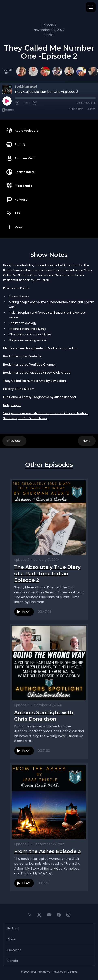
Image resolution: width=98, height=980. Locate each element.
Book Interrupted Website (22, 356)
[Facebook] (59, 915)
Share (91, 109)
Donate (13, 961)
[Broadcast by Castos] (8, 110)
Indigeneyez (12, 405)
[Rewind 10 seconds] (17, 103)
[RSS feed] (30, 915)
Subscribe (76, 109)
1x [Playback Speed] (26, 103)
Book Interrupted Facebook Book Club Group (37, 373)
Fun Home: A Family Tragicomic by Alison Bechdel (40, 397)
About (12, 939)
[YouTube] (49, 915)
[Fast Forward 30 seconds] (35, 103)
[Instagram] (68, 915)
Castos (72, 972)
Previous (14, 441)
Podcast (13, 928)
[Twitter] (39, 915)
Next (87, 441)
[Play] (7, 101)
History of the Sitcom (19, 389)
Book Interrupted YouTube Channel (29, 365)
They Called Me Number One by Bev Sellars (35, 381)
